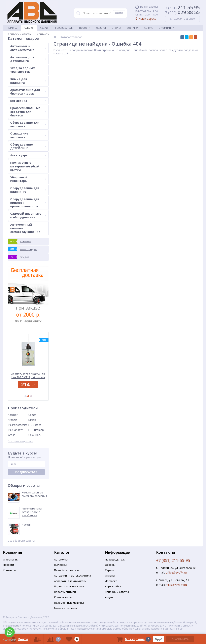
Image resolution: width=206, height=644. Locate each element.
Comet (32, 415)
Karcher (13, 415)
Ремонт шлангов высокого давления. (35, 494)
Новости (85, 28)
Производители (63, 28)
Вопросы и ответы (20, 34)
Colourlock (35, 435)
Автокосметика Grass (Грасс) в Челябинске (32, 512)
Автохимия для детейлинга (28, 59)
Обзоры (101, 28)
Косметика (28, 101)
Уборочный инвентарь (28, 179)
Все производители (21, 441)
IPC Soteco (35, 425)
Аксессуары (28, 155)
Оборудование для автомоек (28, 124)
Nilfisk (32, 420)
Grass (12, 435)
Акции (44, 28)
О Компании (166, 28)
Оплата (116, 28)
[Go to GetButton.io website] (10, 640)
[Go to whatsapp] (10, 632)
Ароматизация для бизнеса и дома (28, 92)
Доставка (133, 28)
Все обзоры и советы (21, 541)
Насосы (26, 525)
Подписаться (26, 472)
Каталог (29, 28)
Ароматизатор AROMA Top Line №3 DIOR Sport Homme (28, 375)
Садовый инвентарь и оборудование (28, 215)
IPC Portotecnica (18, 425)
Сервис (148, 28)
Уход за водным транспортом (23, 70)
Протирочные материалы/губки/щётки (28, 166)
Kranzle (13, 420)
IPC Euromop (36, 430)
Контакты (43, 34)
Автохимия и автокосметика (28, 48)
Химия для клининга (28, 81)
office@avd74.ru (176, 572)
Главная (13, 28)
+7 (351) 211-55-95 (173, 560)
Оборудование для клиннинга (28, 190)
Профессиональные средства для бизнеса (28, 112)
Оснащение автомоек (28, 135)
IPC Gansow (15, 430)
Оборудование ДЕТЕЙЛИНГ (28, 146)
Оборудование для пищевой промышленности (28, 203)
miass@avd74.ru (176, 585)
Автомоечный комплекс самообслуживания (25, 228)
